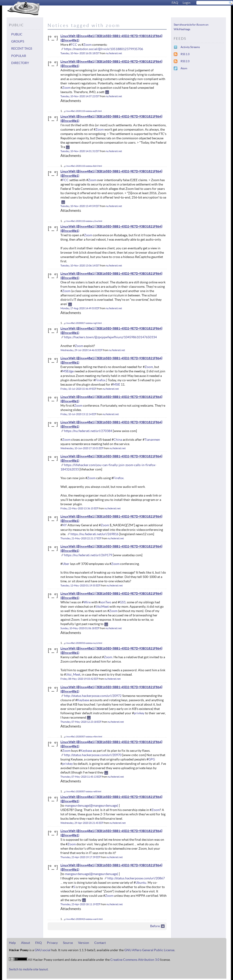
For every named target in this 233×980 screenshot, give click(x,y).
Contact (100, 943)
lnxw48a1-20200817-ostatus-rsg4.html (84, 323)
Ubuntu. (141, 883)
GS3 (123, 602)
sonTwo (106, 602)
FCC (74, 45)
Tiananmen (152, 440)
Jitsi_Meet (73, 674)
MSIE (116, 384)
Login (187, 3)
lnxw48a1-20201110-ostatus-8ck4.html (84, 166)
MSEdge (68, 371)
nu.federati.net (114, 53)
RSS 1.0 (185, 54)
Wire (87, 602)
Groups (18, 41)
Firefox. (101, 380)
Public (17, 34)
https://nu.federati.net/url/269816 (95, 534)
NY (65, 525)
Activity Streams (190, 47)
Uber (66, 564)
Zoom (87, 45)
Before (155, 926)
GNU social (43, 950)
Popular (19, 56)
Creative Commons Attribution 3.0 (135, 960)
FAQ (175, 3)
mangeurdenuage (77, 805)
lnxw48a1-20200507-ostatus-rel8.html (84, 792)
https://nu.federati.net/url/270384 (88, 431)
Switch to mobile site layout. (29, 969)
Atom (184, 68)
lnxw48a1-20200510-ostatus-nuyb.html (84, 643)
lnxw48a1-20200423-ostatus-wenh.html (84, 919)
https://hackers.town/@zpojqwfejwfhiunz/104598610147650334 (110, 337)
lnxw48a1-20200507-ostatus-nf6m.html (84, 737)
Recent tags (22, 48)
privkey (139, 713)
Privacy (52, 943)
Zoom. (108, 657)
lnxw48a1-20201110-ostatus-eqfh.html (84, 111)
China (118, 440)
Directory (20, 63)
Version (84, 943)
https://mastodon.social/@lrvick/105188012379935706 (104, 49)
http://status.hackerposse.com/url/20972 (93, 696)
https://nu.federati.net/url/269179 (88, 555)
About (26, 943)
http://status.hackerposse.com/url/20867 (136, 878)
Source (68, 943)
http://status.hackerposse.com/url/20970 (93, 755)
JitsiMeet (102, 607)
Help (12, 943)
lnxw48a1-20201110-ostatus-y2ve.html (84, 221)
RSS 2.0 (185, 61)
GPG (152, 759)
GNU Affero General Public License (149, 950)
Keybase (83, 700)
